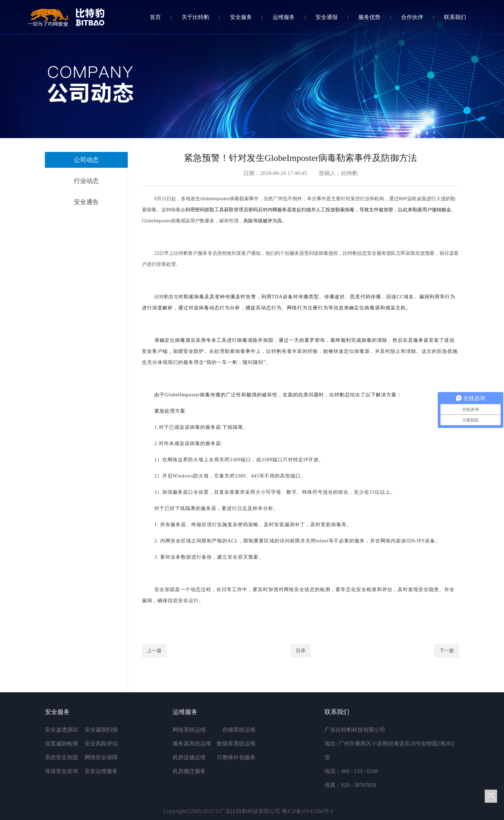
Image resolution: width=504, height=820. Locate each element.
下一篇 (447, 651)
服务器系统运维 (192, 744)
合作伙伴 (412, 17)
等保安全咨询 (61, 771)
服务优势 (369, 17)
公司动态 (86, 160)
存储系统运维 (239, 730)
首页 (155, 17)
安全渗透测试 (61, 730)
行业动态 (86, 181)
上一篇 (154, 651)
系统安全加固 (61, 757)
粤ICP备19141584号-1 (308, 811)
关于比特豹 (195, 17)
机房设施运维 (189, 757)
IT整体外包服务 (236, 757)
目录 (301, 651)
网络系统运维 (189, 730)
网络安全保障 (101, 757)
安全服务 (241, 17)
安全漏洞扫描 (101, 730)
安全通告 (86, 202)
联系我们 (455, 17)
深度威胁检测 (61, 744)
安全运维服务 (101, 771)
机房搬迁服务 (189, 771)
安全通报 (327, 17)
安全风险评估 (101, 744)
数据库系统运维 (236, 744)
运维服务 (284, 17)
